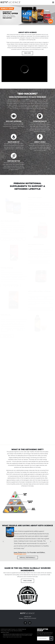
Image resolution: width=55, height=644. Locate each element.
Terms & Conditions (18, 631)
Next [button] (53, 18)
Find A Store (28, 581)
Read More (27, 53)
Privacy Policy (4, 631)
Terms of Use (10, 631)
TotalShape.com (20, 554)
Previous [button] (2, 18)
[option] (27, 15)
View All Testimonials (28, 557)
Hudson (7, 632)
